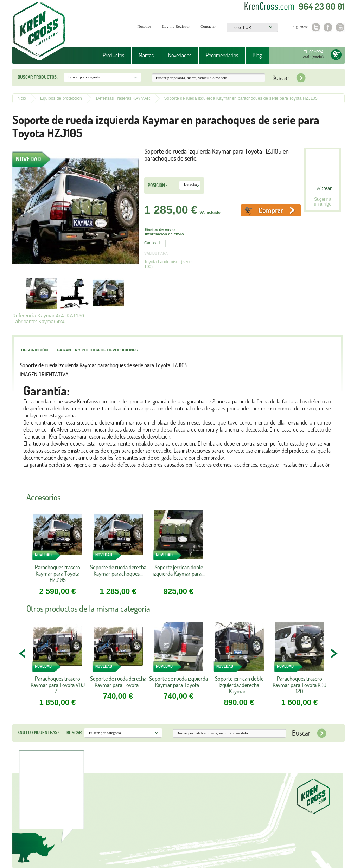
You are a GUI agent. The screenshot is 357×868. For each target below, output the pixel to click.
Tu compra (314, 52)
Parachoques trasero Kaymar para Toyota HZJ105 (58, 574)
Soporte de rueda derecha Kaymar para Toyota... (118, 682)
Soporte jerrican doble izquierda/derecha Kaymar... (239, 685)
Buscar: (75, 733)
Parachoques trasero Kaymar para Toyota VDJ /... (58, 685)
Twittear (323, 188)
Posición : (157, 185)
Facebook (328, 27)
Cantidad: (152, 243)
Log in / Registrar (176, 26)
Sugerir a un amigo (323, 202)
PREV (23, 653)
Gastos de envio (160, 229)
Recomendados (222, 55)
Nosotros (145, 26)
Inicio (21, 98)
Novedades (180, 55)
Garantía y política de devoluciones (97, 350)
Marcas (146, 55)
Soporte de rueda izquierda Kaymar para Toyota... (178, 682)
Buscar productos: (38, 77)
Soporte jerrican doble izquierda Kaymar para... (179, 571)
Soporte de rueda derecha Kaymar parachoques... (118, 571)
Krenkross (39, 32)
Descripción (34, 350)
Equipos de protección (61, 98)
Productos (113, 55)
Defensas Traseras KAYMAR (123, 98)
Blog (257, 55)
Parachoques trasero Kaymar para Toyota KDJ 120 (299, 685)
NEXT (334, 653)
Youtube (340, 27)
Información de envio (164, 234)
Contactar (208, 26)
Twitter (316, 27)
